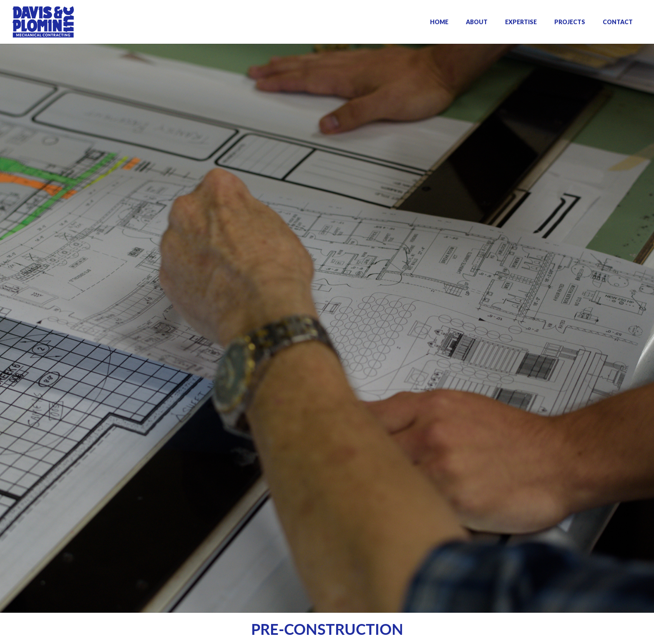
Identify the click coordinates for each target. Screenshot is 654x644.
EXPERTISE (521, 22)
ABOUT (477, 22)
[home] (43, 22)
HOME (439, 22)
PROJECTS (570, 22)
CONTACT (618, 22)
